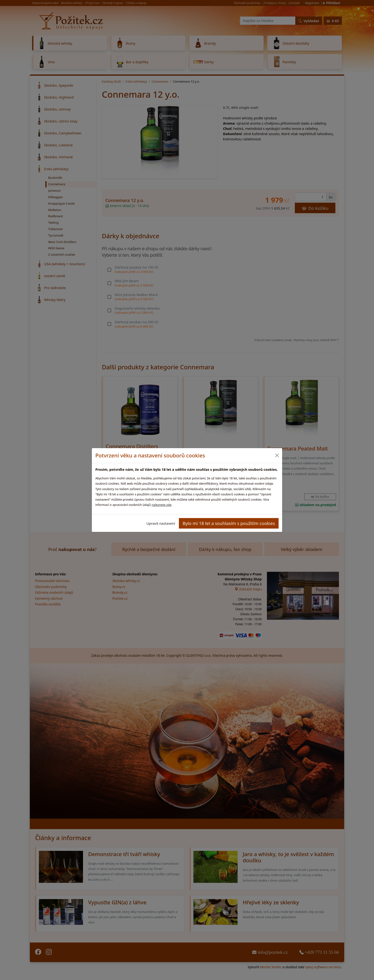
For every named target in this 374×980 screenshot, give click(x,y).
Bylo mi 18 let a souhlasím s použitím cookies (229, 523)
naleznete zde (161, 505)
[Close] (277, 455)
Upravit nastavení (161, 523)
